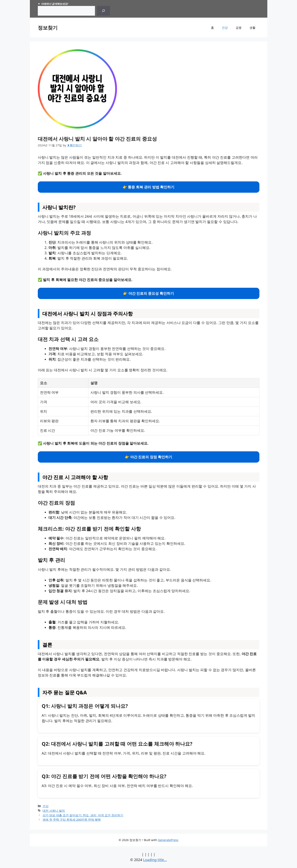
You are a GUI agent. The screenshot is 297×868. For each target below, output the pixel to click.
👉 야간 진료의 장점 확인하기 (148, 457)
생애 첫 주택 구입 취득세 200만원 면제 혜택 (72, 819)
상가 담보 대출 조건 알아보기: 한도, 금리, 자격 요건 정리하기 (83, 815)
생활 (252, 28)
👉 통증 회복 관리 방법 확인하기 (148, 187)
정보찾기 (48, 28)
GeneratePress (168, 840)
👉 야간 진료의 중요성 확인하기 (148, 293)
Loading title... (155, 860)
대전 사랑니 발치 (54, 811)
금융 (239, 28)
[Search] (103, 11)
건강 (225, 28)
